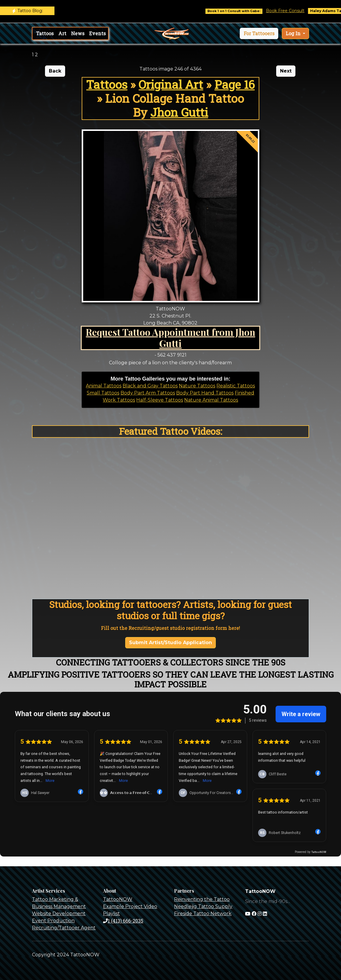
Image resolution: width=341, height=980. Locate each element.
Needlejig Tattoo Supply (203, 906)
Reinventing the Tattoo (202, 899)
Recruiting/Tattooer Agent (64, 928)
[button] (259, 33)
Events (97, 33)
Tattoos (45, 33)
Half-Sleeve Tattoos (160, 400)
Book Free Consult (292, 11)
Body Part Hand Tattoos (205, 393)
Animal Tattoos (104, 386)
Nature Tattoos (197, 386)
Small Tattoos (103, 393)
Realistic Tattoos (236, 386)
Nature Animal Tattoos (211, 400)
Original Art (171, 84)
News (78, 33)
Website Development (59, 914)
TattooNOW (118, 899)
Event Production (53, 921)
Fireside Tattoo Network (203, 914)
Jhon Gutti (179, 112)
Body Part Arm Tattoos (148, 393)
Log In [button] (294, 33)
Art (62, 33)
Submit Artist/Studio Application (170, 643)
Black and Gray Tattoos (150, 386)
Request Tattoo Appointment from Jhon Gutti (170, 338)
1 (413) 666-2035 (123, 921)
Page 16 (234, 84)
